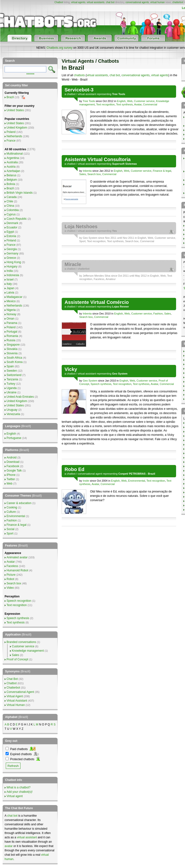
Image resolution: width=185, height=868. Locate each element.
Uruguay (12, 410)
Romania (12, 336)
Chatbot (59, 2)
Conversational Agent (20, 692)
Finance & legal (162, 171)
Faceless (99, 279)
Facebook (13, 466)
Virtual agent (15, 796)
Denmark (12, 223)
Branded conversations (21, 642)
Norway (11, 314)
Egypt (10, 232)
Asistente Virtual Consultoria (98, 159)
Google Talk (14, 471)
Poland (11, 132)
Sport (82, 241)
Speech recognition (19, 601)
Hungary (12, 267)
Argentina (13, 158)
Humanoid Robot (17, 570)
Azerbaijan (13, 171)
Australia (12, 162)
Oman (10, 319)
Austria (11, 167)
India (10, 271)
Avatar (138, 104)
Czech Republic (17, 219)
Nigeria (11, 310)
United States (15, 110)
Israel (10, 280)
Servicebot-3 (79, 90)
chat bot (110, 2)
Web (130, 101)
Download (13, 462)
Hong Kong (14, 262)
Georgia (12, 249)
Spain (10, 366)
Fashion (158, 314)
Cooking (12, 507)
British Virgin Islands (20, 193)
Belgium (12, 180)
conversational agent (90, 474)
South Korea (15, 362)
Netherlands (14, 136)
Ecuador (12, 227)
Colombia (13, 210)
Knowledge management (28, 651)
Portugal (12, 332)
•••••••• (30, 74)
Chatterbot (13, 688)
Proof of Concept (17, 659)
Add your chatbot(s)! (20, 792)
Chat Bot (12, 679)
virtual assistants (96, 2)
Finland (11, 240)
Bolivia (11, 184)
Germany (12, 253)
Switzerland (14, 375)
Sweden (12, 371)
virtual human (158, 2)
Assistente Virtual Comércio (97, 302)
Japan (10, 288)
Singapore (13, 345)
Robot (10, 579)
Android (11, 458)
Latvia (10, 293)
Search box (94, 174)
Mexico (11, 301)
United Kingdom (17, 128)
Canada (12, 197)
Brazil (10, 97)
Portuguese (14, 438)
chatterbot (178, 2)
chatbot (71, 94)
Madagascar (14, 297)
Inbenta (87, 171)
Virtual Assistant (17, 701)
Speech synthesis (101, 384)
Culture (11, 512)
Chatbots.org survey (59, 48)
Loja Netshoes (81, 226)
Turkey (11, 384)
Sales (83, 174)
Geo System (90, 238)
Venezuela (13, 414)
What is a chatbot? (18, 787)
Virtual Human (16, 705)
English (121, 101)
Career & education (19, 503)
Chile (10, 201)
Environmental (137, 481)
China (10, 206)
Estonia (11, 236)
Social (10, 529)
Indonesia (13, 275)
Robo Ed (74, 469)
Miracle (73, 264)
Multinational (15, 154)
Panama (12, 323)
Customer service (144, 101)
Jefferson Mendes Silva (97, 276)
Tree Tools (89, 101)
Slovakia (12, 349)
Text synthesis (124, 104)
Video (10, 588)
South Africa (14, 358)
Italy (9, 284)
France (11, 141)
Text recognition (105, 104)
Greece (11, 258)
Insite (86, 481)
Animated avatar (17, 557)
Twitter (11, 479)
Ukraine (11, 392)
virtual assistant (87, 94)
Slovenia (12, 353)
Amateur (111, 279)
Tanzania (12, 379)
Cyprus (11, 214)
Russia (11, 340)
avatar (9, 846)
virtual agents (78, 2)
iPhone (11, 475)
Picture (11, 575)
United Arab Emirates (20, 397)
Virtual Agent (15, 696)
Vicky (71, 369)
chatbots (79, 75)
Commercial (150, 104)
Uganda (12, 388)
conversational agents (137, 2)
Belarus (11, 175)
